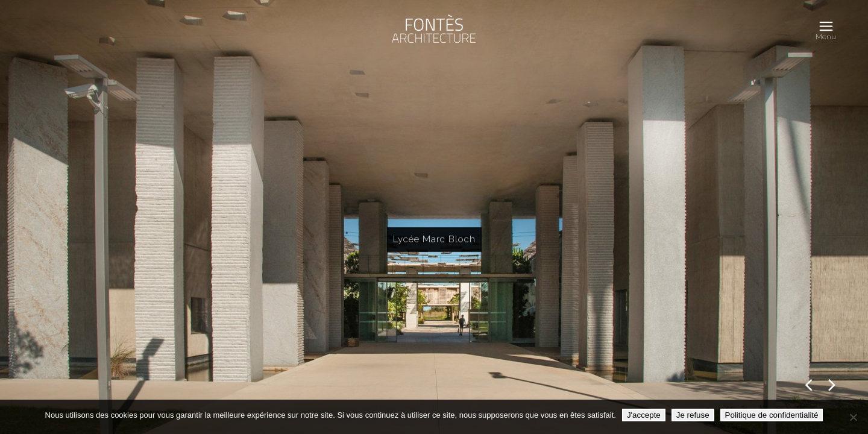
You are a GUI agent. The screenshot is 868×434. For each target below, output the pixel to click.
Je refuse (693, 415)
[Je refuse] (853, 417)
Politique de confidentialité (772, 415)
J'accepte (644, 415)
